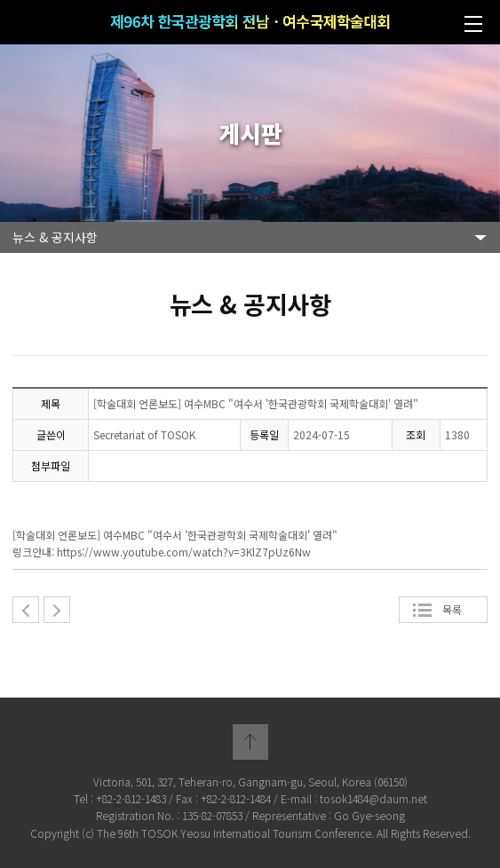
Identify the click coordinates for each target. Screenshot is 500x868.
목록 (452, 609)
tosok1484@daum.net (373, 798)
